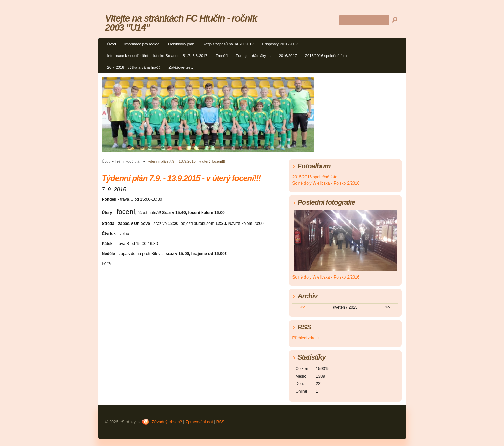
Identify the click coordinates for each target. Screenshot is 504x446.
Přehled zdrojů (306, 338)
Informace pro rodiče (142, 44)
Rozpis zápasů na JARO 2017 (228, 44)
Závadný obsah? (167, 422)
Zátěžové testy (181, 67)
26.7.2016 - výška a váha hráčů (134, 67)
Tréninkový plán (181, 44)
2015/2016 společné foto (326, 56)
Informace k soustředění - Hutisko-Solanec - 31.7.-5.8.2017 (158, 56)
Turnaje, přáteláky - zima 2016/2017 (266, 56)
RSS (221, 422)
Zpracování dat (199, 422)
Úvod (112, 44)
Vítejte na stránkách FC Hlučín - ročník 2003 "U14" (181, 23)
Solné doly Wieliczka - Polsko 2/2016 (326, 183)
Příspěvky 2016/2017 (280, 44)
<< (303, 307)
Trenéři (222, 56)
